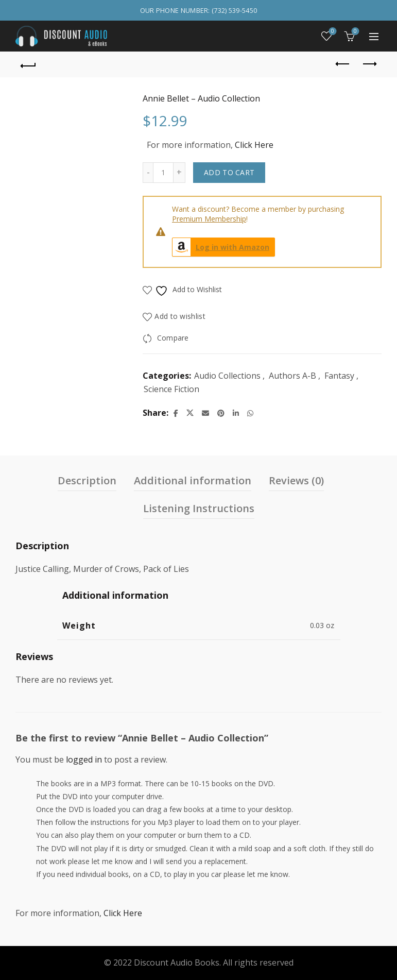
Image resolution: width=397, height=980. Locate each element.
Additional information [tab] (193, 480)
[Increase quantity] (179, 173)
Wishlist (332, 32)
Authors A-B (292, 376)
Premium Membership (209, 219)
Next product (369, 64)
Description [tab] (87, 480)
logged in (84, 759)
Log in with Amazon (221, 247)
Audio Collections (227, 376)
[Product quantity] (163, 173)
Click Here (254, 145)
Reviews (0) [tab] (296, 480)
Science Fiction (171, 389)
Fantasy (339, 376)
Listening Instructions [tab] (199, 508)
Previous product (343, 64)
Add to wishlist (180, 316)
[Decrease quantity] (148, 173)
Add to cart (229, 172)
